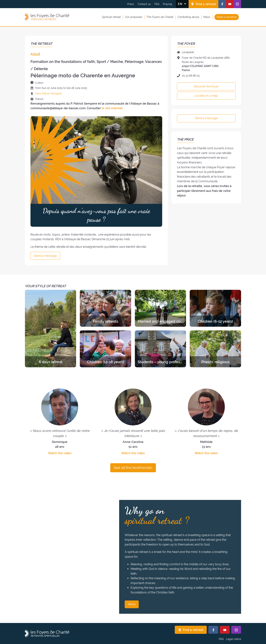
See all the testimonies (133, 468)
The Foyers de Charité (160, 17)
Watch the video (60, 453)
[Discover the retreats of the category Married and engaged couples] (160, 308)
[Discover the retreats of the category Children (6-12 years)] (215, 308)
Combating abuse (188, 17)
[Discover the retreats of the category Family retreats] (105, 308)
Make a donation (227, 17)
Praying (168, 4)
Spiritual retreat (111, 17)
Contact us (144, 4)
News (207, 17)
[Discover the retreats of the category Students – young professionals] (160, 349)
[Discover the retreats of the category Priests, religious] (215, 349)
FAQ (157, 4)
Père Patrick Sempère (48, 94)
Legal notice (234, 639)
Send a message (45, 256)
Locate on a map (206, 96)
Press (131, 4)
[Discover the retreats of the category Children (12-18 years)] (105, 349)
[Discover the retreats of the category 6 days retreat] (51, 329)
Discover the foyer (206, 86)
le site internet (112, 108)
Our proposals (134, 17)
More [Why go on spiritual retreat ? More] (132, 604)
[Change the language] (182, 4)
